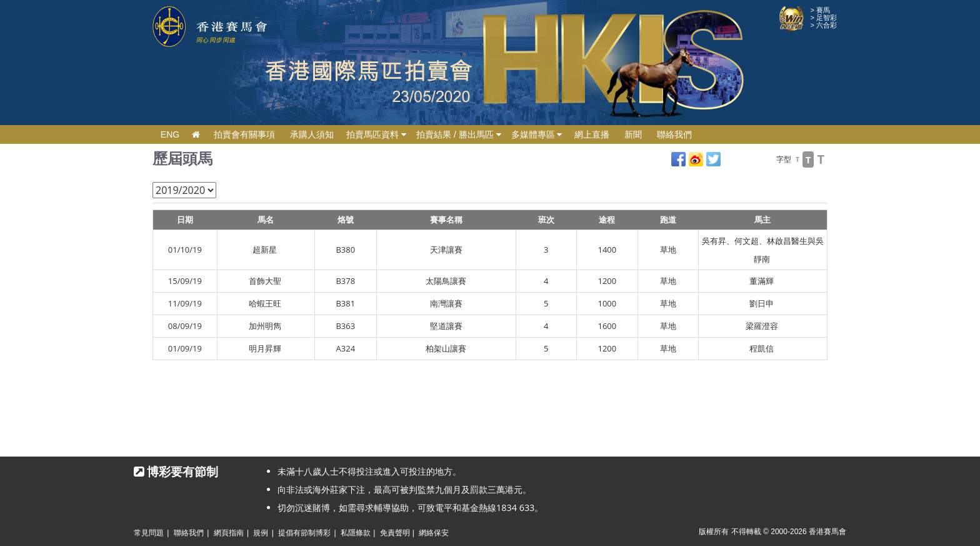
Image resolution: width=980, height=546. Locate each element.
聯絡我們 (674, 134)
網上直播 (592, 134)
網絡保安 (434, 533)
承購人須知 (312, 134)
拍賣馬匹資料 (376, 134)
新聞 (633, 134)
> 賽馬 (820, 10)
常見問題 (149, 533)
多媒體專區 (537, 134)
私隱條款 (356, 533)
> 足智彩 (824, 18)
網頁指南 (229, 533)
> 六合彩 (824, 25)
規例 (261, 533)
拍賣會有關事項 (244, 134)
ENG (170, 134)
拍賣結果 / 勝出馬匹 (459, 134)
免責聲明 (395, 533)
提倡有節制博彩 (304, 533)
